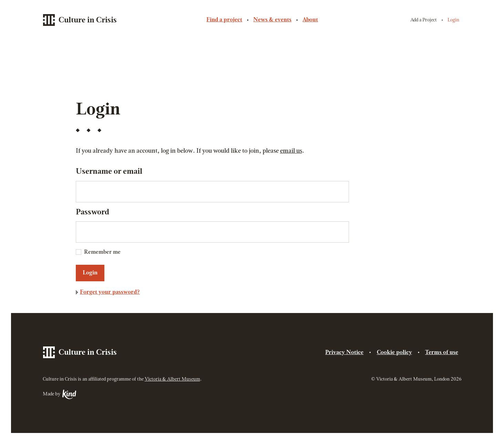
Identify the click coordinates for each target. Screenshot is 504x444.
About (310, 20)
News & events (272, 20)
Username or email (109, 172)
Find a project (224, 20)
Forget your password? (110, 292)
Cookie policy (394, 353)
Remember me (102, 252)
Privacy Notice (344, 353)
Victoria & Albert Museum (172, 379)
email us (291, 151)
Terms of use (442, 353)
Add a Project (424, 20)
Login (453, 20)
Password (92, 213)
